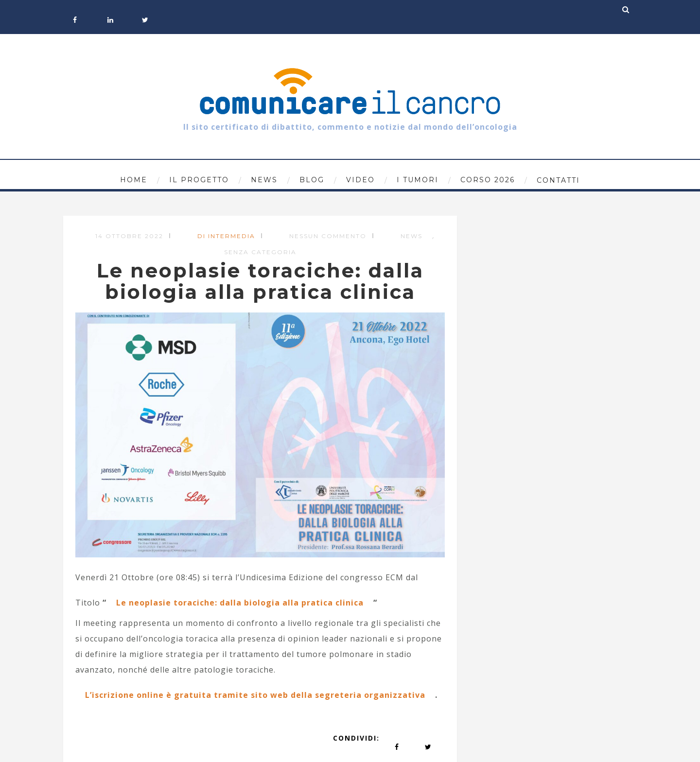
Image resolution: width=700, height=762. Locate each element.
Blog (312, 180)
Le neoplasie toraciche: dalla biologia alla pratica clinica (240, 603)
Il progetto (199, 180)
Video (360, 180)
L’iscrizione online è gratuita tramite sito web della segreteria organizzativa (255, 695)
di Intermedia (226, 236)
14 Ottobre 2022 (129, 236)
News (264, 180)
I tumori (418, 180)
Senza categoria (260, 252)
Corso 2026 (488, 180)
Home (134, 180)
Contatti (558, 180)
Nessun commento (328, 236)
